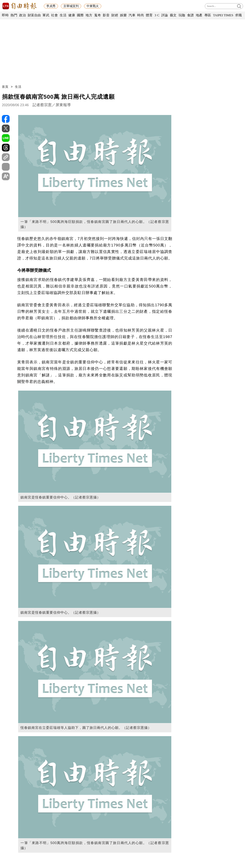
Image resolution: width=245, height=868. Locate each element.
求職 (238, 15)
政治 (22, 15)
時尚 (141, 15)
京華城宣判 (71, 6)
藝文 (173, 15)
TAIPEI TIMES (223, 15)
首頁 (5, 87)
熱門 (14, 15)
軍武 (46, 15)
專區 (208, 15)
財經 (115, 15)
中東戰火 (93, 6)
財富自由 (34, 15)
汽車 (132, 15)
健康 (72, 15)
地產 (199, 15)
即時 (5, 15)
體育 (149, 15)
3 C (157, 15)
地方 (89, 15)
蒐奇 (98, 15)
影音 (106, 15)
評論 (165, 15)
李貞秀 (51, 6)
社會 (54, 15)
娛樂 (123, 15)
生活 (63, 15)
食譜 (191, 15)
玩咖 (182, 15)
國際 (80, 15)
